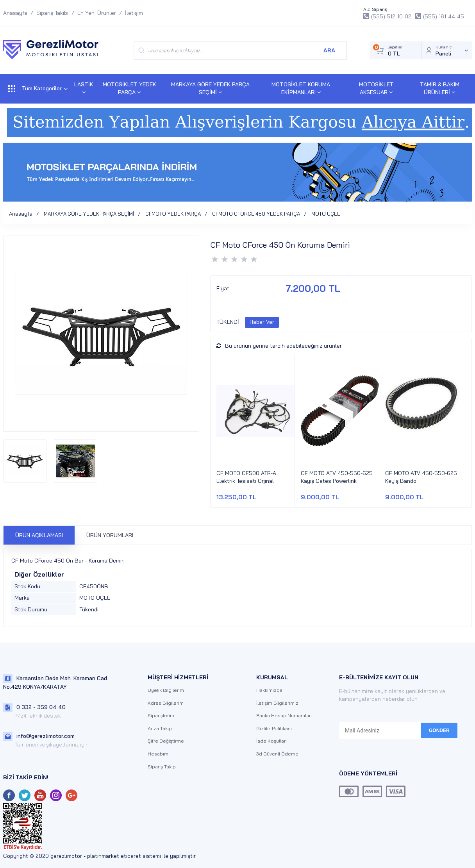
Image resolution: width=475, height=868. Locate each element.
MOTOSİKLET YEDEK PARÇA (129, 88)
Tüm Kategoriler (38, 88)
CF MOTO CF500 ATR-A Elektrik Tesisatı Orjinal (246, 477)
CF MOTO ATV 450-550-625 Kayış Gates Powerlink (337, 477)
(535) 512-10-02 (387, 16)
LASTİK (84, 88)
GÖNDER (439, 730)
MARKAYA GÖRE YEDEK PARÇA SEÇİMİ (210, 88)
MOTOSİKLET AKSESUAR (376, 88)
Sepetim (395, 50)
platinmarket (103, 856)
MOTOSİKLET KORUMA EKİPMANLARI (301, 88)
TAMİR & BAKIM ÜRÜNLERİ (440, 88)
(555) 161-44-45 (440, 16)
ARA (329, 50)
